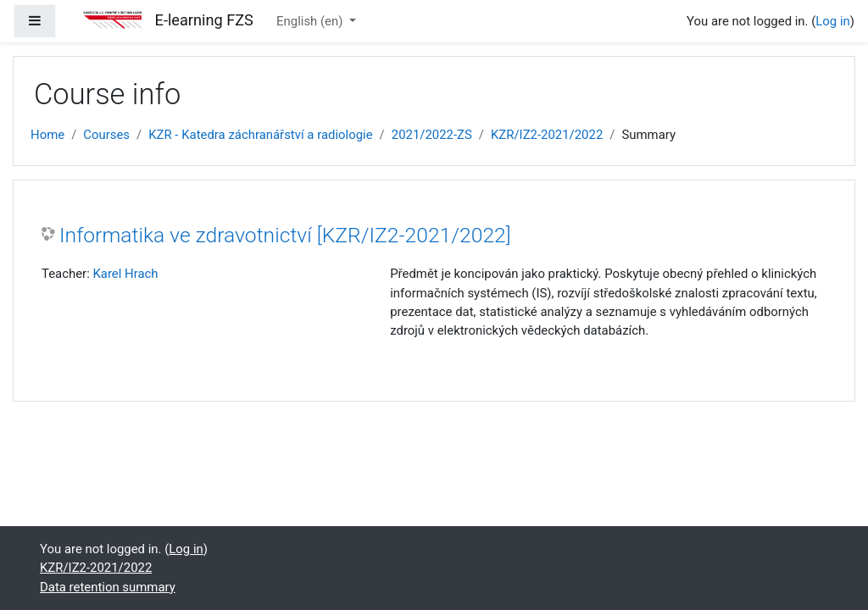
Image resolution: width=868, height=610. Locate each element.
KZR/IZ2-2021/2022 (547, 135)
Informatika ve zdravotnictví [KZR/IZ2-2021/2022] (285, 235)
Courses (106, 135)
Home (47, 135)
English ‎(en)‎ (311, 21)
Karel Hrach (125, 274)
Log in (832, 21)
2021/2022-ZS (432, 135)
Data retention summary (108, 587)
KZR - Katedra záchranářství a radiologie (260, 135)
